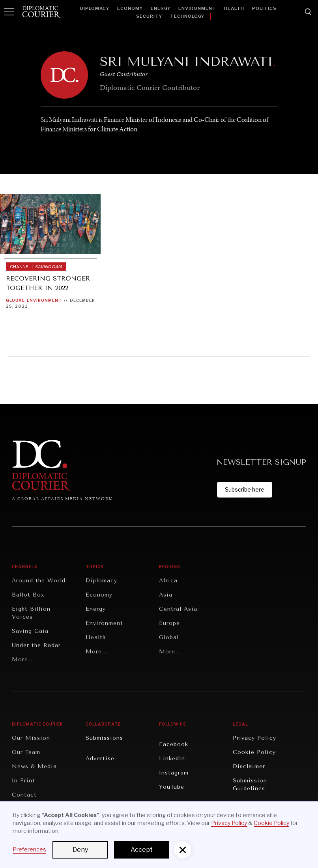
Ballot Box (28, 595)
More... (22, 659)
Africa (168, 581)
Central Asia (178, 609)
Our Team (26, 752)
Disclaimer (249, 766)
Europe (169, 623)
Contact (24, 795)
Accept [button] (142, 850)
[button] (183, 850)
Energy (161, 8)
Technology (187, 16)
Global (15, 300)
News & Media (34, 766)
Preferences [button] (29, 849)
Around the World (39, 581)
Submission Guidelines (250, 785)
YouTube (172, 787)
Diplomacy (95, 8)
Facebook (174, 744)
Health (234, 8)
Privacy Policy (254, 738)
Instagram (174, 773)
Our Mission (31, 738)
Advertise (100, 759)
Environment (197, 8)
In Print (23, 781)
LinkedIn (172, 759)
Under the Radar (36, 645)
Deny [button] (80, 850)
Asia (166, 595)
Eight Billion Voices (31, 613)
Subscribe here (245, 489)
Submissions (104, 738)
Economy (130, 8)
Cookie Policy (254, 752)
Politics (264, 8)
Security (149, 16)
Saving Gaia (30, 631)
